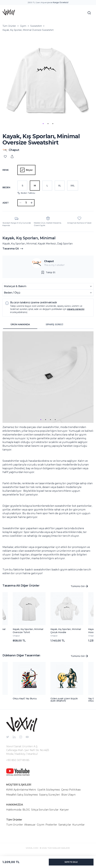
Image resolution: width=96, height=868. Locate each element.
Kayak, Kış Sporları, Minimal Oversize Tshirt (28, 631)
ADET (6, 203)
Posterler (51, 825)
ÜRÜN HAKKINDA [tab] (20, 324)
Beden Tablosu (26, 193)
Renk (6, 170)
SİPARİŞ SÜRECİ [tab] (54, 324)
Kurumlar (79, 825)
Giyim (23, 26)
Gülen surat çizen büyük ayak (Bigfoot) (64, 700)
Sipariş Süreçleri (50, 795)
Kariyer (64, 810)
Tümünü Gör (80, 586)
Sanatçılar (65, 825)
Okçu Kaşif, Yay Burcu (25, 699)
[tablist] (37, 325)
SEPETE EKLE (71, 862)
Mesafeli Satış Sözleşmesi (22, 795)
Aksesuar (30, 825)
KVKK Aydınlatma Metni (21, 790)
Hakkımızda (14, 810)
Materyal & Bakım (48, 286)
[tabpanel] (48, 453)
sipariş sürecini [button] (76, 309)
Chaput (49, 261)
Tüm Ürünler (9, 26)
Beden (6, 187)
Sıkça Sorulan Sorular (45, 810)
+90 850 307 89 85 (18, 760)
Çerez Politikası (71, 790)
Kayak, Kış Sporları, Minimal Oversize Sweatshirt (28, 30)
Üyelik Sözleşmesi (49, 790)
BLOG (26, 810)
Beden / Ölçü (48, 293)
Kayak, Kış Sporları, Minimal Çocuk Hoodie (66, 631)
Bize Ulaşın (68, 795)
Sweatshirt (36, 26)
